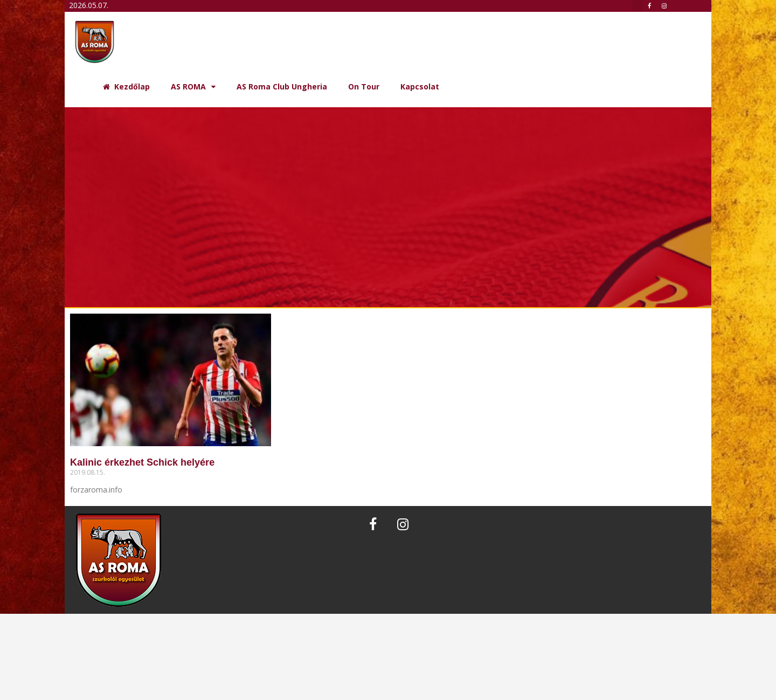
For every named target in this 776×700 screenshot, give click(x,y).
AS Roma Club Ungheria (282, 86)
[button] (638, 5)
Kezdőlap (126, 86)
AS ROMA (193, 87)
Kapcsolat (420, 86)
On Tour (364, 86)
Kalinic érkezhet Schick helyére (142, 462)
